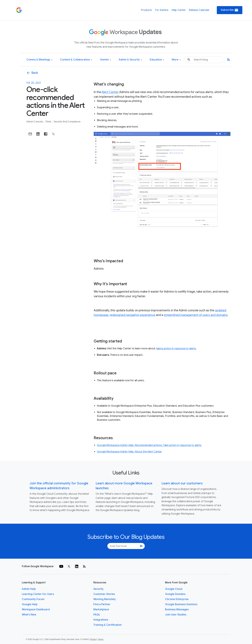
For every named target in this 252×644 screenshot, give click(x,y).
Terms (101, 639)
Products (146, 10)
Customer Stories (104, 594)
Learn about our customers (182, 483)
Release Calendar (199, 10)
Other (48, 122)
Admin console (35, 122)
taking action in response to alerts (176, 349)
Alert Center (110, 92)
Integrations (101, 620)
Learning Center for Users (38, 594)
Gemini (106, 60)
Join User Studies (176, 615)
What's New (29, 615)
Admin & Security (130, 60)
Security (98, 589)
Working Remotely (105, 599)
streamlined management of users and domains (196, 315)
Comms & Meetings (39, 60)
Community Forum (33, 599)
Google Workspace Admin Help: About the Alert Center (129, 452)
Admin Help (29, 589)
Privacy (93, 639)
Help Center (179, 10)
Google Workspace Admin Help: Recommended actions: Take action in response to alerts (149, 445)
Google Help (30, 604)
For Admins (162, 10)
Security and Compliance (67, 122)
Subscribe (230, 10)
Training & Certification (108, 625)
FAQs (97, 615)
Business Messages (177, 610)
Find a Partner (102, 604)
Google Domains (175, 594)
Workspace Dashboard (36, 610)
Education (157, 60)
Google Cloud (174, 589)
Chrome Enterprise (177, 599)
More (176, 60)
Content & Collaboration (76, 60)
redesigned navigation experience (132, 315)
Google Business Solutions (181, 604)
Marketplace (101, 610)
